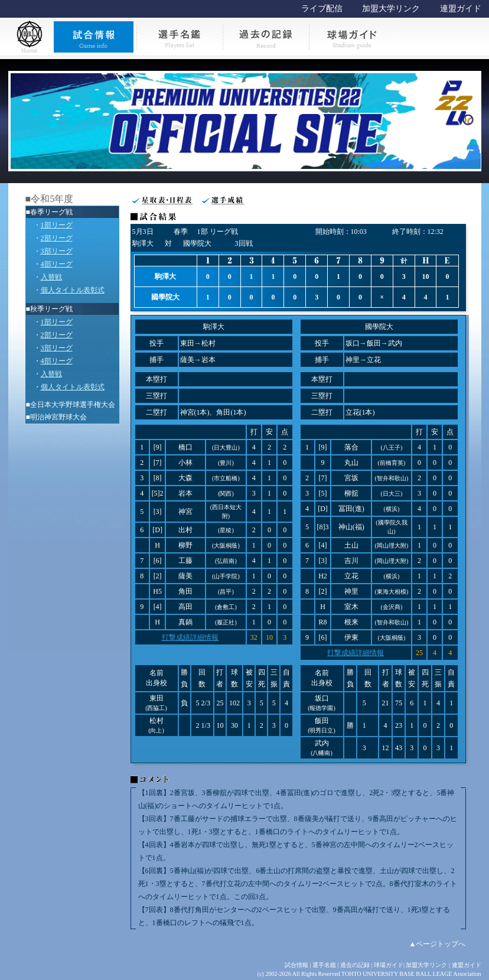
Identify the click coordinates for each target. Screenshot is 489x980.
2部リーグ (57, 238)
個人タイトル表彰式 (73, 290)
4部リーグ (57, 264)
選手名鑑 (324, 965)
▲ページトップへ (438, 944)
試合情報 (296, 965)
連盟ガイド (461, 9)
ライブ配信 (322, 9)
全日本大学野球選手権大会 (73, 405)
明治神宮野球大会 (58, 417)
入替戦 (51, 277)
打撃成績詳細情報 (190, 637)
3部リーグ (57, 251)
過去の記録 (355, 965)
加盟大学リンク (391, 9)
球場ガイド (389, 965)
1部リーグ (57, 225)
